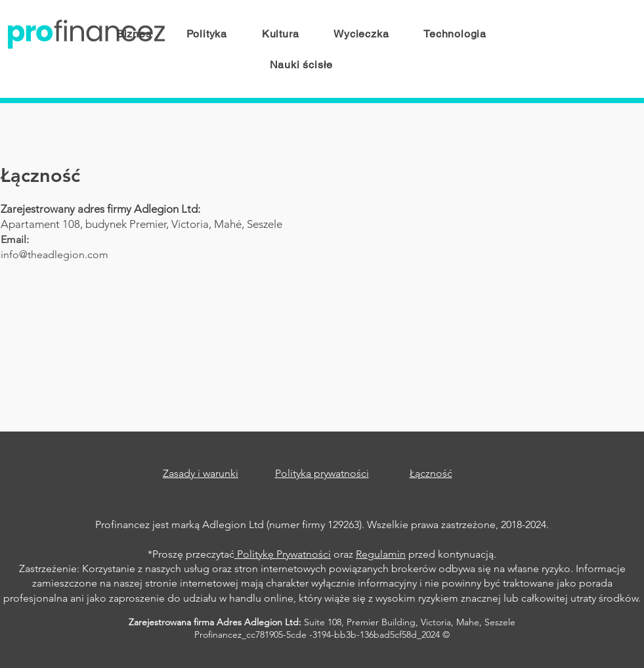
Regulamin (381, 554)
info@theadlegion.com (54, 255)
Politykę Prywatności (283, 554)
